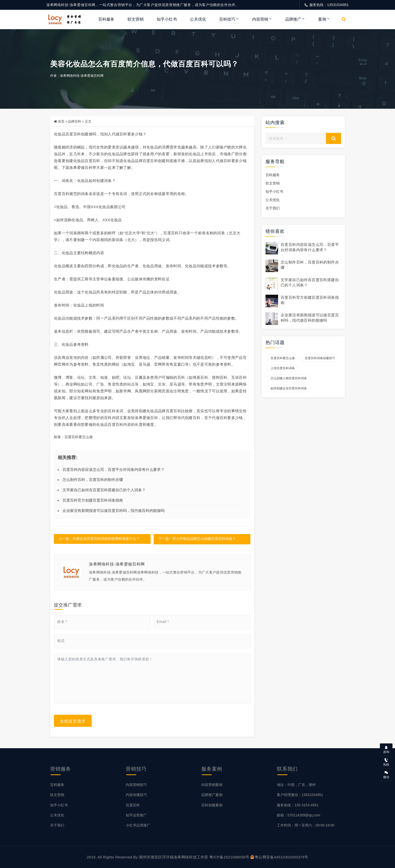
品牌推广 (293, 19)
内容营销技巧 (136, 785)
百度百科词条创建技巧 (320, 358)
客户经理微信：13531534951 (300, 795)
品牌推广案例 (212, 795)
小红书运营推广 (138, 825)
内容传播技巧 (136, 795)
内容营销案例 (212, 785)
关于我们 (273, 209)
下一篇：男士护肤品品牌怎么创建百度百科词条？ (197, 539)
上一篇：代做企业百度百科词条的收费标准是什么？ (99, 539)
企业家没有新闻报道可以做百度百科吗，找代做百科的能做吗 (113, 511)
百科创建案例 (212, 805)
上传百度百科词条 (283, 368)
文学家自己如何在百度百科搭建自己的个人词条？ (104, 490)
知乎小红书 (167, 19)
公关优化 (198, 19)
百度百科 (133, 805)
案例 (322, 19)
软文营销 (136, 19)
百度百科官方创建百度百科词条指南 (93, 500)
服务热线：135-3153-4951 (298, 805)
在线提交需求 (73, 721)
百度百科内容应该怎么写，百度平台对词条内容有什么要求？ (113, 469)
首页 (61, 122)
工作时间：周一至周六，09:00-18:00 (306, 825)
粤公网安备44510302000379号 (279, 857)
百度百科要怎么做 (79, 437)
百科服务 (106, 19)
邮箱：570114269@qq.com (299, 815)
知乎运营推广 (136, 815)
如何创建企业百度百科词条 (289, 389)
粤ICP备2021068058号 (229, 857)
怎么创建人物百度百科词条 (289, 379)
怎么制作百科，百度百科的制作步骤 (93, 480)
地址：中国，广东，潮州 (296, 785)
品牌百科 (75, 122)
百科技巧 (227, 19)
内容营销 (260, 19)
